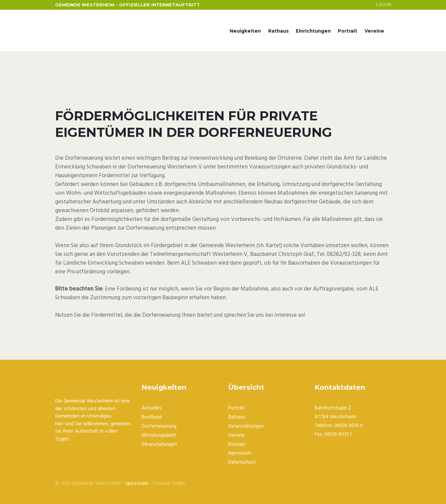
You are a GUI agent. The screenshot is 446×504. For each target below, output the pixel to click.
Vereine (374, 31)
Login (384, 5)
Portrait (348, 31)
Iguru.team (137, 482)
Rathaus (278, 31)
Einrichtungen (313, 31)
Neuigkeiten (245, 31)
